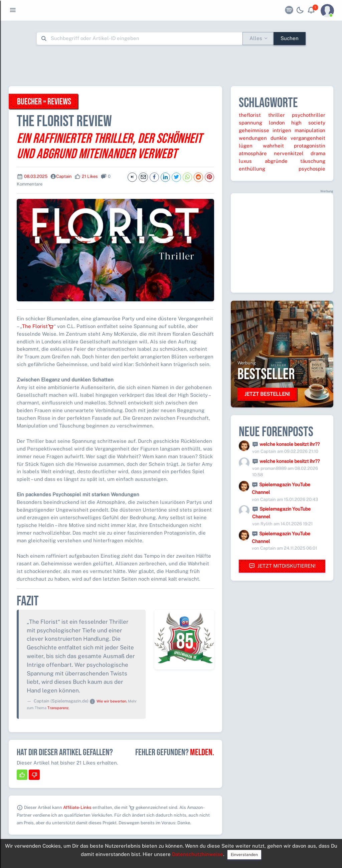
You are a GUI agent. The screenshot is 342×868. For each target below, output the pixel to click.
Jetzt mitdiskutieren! (282, 566)
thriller (277, 115)
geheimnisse (254, 130)
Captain (64, 176)
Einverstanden (244, 855)
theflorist (250, 115)
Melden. (202, 753)
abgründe (276, 161)
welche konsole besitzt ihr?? (290, 444)
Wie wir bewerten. (112, 701)
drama (318, 153)
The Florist (38, 326)
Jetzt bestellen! (267, 394)
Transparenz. (58, 708)
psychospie (312, 169)
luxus (245, 161)
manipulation (310, 130)
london (277, 123)
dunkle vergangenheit (298, 138)
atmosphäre (253, 153)
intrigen (282, 130)
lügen (246, 146)
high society (308, 123)
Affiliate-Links (77, 807)
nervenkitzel (289, 153)
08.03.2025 (36, 176)
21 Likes (90, 176)
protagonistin (310, 146)
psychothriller (309, 115)
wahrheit (273, 146)
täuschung (313, 161)
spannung (250, 123)
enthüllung (252, 169)
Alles (256, 38)
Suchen (290, 38)
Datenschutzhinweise (198, 854)
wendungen (253, 138)
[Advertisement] (171, 65)
